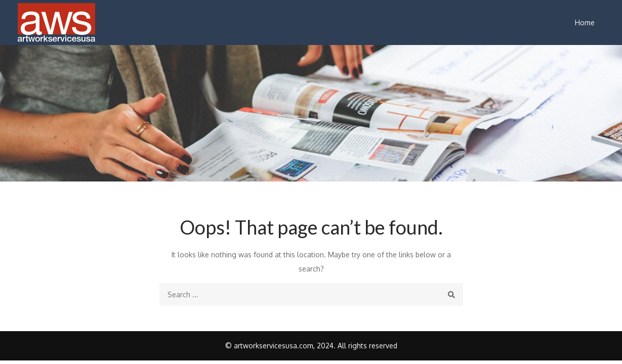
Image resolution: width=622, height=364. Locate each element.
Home (585, 22)
